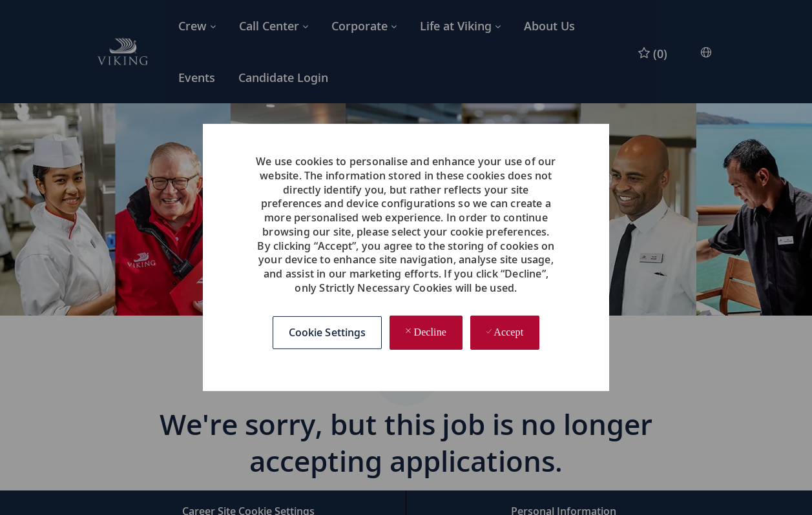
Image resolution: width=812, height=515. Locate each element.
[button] (328, 333)
